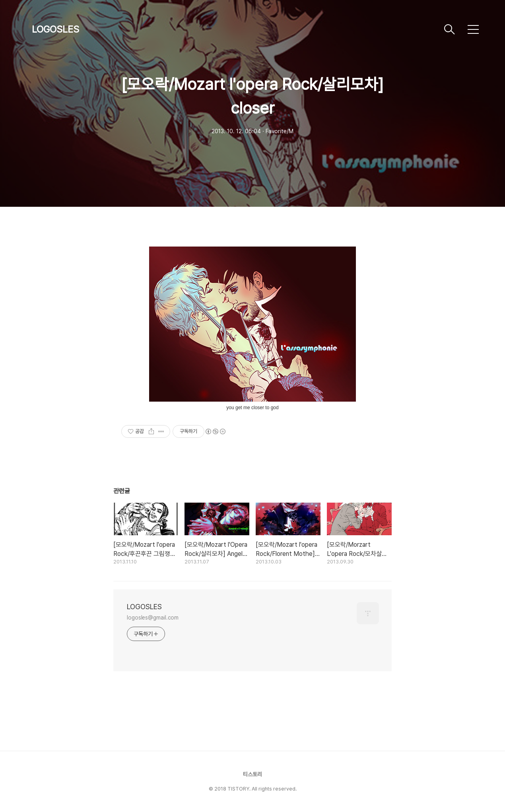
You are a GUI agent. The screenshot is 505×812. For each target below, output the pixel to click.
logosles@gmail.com (153, 618)
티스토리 (252, 774)
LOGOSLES (55, 29)
